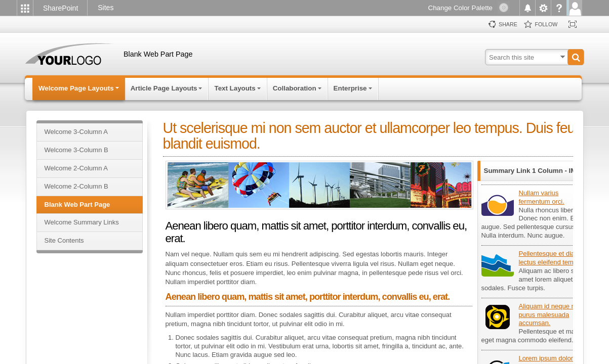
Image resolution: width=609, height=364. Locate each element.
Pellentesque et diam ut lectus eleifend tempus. (553, 258)
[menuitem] (25, 8)
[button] (576, 57)
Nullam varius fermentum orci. (542, 197)
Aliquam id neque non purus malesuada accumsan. (551, 315)
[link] (62, 9)
